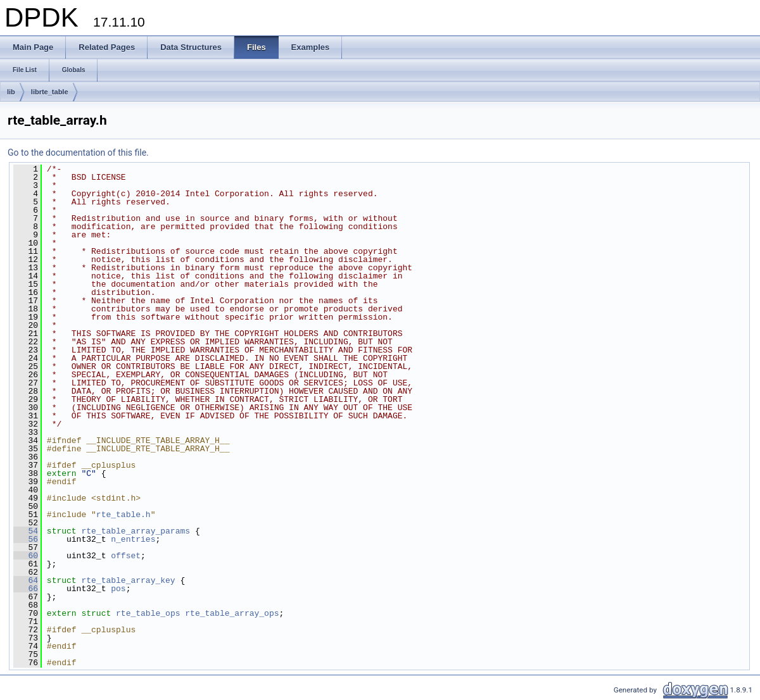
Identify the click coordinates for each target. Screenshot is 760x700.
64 (26, 580)
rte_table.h (123, 515)
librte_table (50, 92)
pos (118, 589)
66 (26, 589)
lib (11, 92)
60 (26, 556)
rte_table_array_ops (232, 613)
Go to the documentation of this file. (78, 153)
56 (26, 539)
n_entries (133, 539)
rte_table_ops (148, 613)
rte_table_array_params (136, 531)
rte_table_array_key (128, 580)
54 (26, 531)
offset (126, 556)
